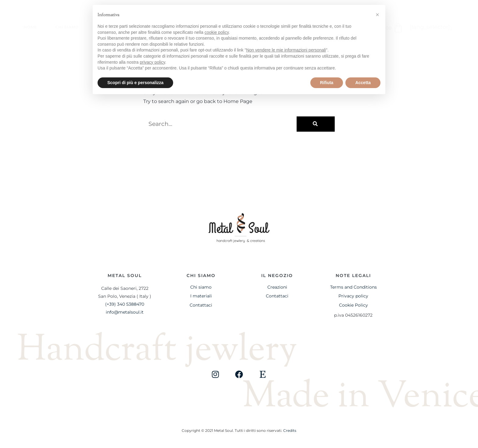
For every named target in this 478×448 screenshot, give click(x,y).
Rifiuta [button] (327, 83)
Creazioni (277, 287)
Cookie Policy (353, 305)
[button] (451, 28)
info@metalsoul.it (125, 312)
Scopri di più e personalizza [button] (135, 83)
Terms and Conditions (353, 287)
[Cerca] (316, 124)
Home (30, 27)
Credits (290, 430)
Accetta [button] (363, 83)
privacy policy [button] (153, 62)
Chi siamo (67, 27)
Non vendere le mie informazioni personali (286, 50)
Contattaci (201, 305)
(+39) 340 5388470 (125, 304)
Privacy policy (353, 296)
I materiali (201, 296)
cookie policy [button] (217, 32)
